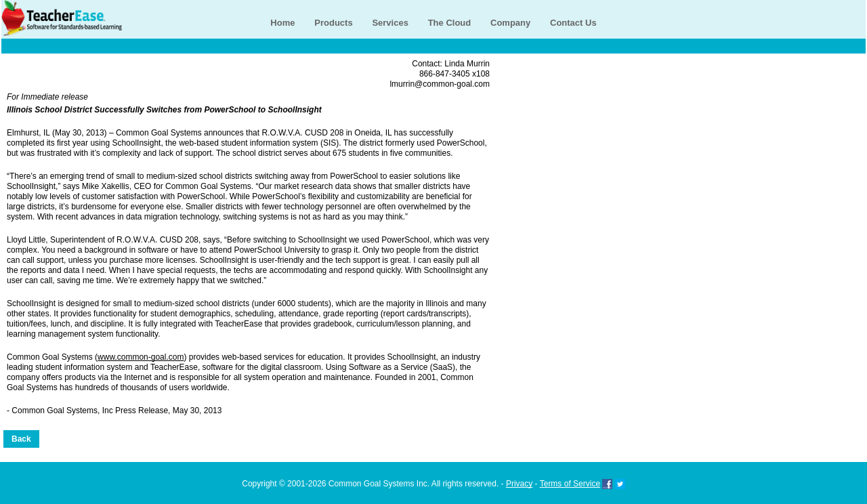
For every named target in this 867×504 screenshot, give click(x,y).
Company (510, 23)
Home (282, 23)
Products (333, 23)
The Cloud (450, 23)
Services (390, 23)
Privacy (519, 484)
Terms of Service (570, 484)
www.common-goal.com (141, 357)
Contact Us (573, 23)
